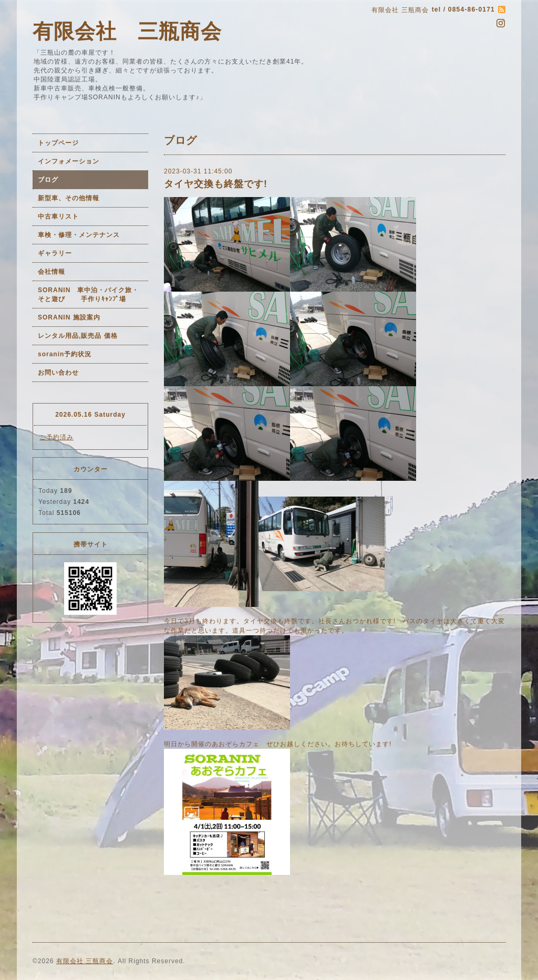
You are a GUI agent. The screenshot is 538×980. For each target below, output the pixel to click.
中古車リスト (58, 216)
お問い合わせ (58, 373)
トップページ (58, 143)
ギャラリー (55, 253)
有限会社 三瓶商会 (127, 31)
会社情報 (51, 272)
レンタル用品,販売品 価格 (78, 336)
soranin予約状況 (65, 354)
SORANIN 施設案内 (69, 317)
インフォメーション (69, 161)
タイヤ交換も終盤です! (216, 184)
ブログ (48, 180)
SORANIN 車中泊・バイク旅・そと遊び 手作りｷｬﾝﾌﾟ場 (88, 295)
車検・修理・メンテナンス (79, 235)
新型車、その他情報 (69, 198)
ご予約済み (56, 437)
